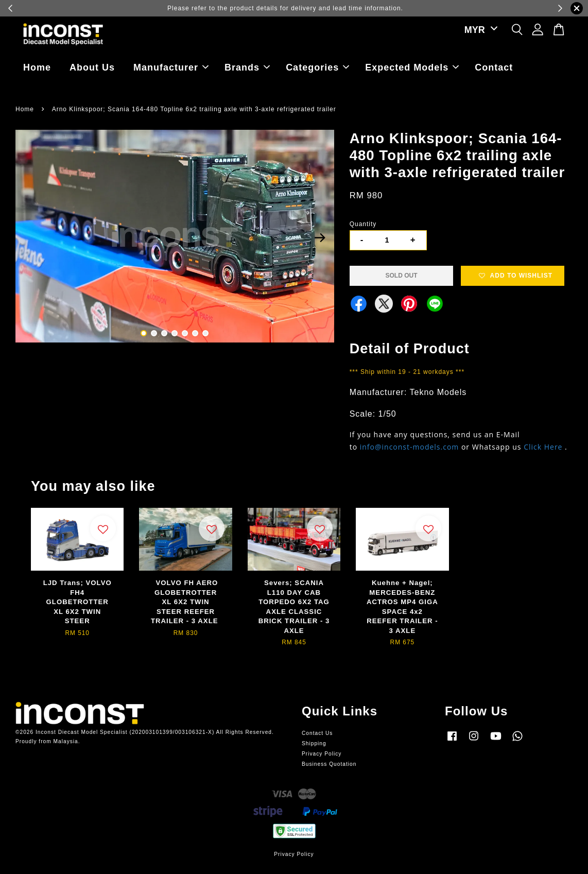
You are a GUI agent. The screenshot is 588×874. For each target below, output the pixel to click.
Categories (317, 67)
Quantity (363, 224)
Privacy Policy (322, 754)
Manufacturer (171, 67)
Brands (247, 67)
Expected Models (412, 67)
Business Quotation (329, 764)
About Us (92, 67)
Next (320, 238)
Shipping (314, 743)
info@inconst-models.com (410, 447)
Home (37, 67)
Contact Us (317, 733)
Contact (494, 67)
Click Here (543, 447)
